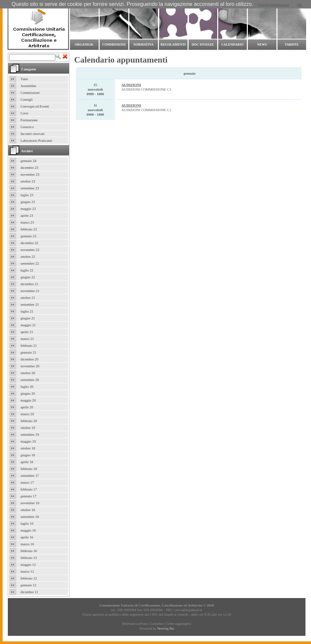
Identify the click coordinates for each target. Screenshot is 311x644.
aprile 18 (27, 462)
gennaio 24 (28, 161)
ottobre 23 (28, 181)
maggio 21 (28, 325)
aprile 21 (27, 332)
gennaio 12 (28, 585)
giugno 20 (28, 393)
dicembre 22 (29, 243)
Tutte (24, 79)
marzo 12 (27, 571)
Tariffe (292, 44)
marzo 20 (27, 414)
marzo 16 (27, 544)
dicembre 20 (29, 359)
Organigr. (84, 44)
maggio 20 (28, 400)
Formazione (29, 120)
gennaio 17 (28, 496)
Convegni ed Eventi (35, 106)
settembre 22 (30, 263)
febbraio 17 (29, 489)
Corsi (24, 113)
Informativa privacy (135, 624)
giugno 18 (28, 455)
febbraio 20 (29, 421)
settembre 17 (30, 476)
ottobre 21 (28, 298)
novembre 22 (30, 250)
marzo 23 (27, 222)
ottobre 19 (28, 428)
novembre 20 (30, 366)
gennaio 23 (28, 236)
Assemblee (28, 86)
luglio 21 (27, 311)
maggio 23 (28, 209)
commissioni (114, 44)
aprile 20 (27, 407)
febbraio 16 (29, 551)
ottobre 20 (28, 373)
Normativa (144, 44)
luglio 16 (27, 523)
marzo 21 (27, 339)
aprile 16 (27, 537)
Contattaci (157, 624)
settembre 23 (30, 188)
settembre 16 (30, 517)
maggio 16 (28, 530)
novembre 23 (30, 174)
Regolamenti (173, 44)
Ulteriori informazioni (273, 5)
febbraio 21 (29, 345)
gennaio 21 (28, 352)
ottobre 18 (28, 448)
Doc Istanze (203, 44)
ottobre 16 (28, 510)
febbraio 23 (29, 229)
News (262, 44)
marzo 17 (27, 482)
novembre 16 (30, 503)
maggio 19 (28, 441)
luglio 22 (27, 270)
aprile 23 (27, 215)
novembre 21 (30, 291)
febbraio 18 (29, 469)
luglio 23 (27, 195)
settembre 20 (30, 380)
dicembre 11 (29, 592)
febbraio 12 (29, 578)
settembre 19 (30, 434)
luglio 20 (27, 387)
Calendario (232, 44)
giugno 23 (28, 202)
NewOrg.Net (166, 629)
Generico (27, 127)
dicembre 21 (29, 284)
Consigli (27, 99)
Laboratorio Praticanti (36, 140)
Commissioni (30, 93)
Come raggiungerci (179, 624)
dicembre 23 (29, 168)
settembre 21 (30, 304)
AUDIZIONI (131, 85)
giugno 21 (28, 318)
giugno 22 (28, 277)
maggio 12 (28, 564)
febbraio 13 (29, 558)
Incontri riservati (33, 134)
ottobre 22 (28, 256)
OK (299, 5)
